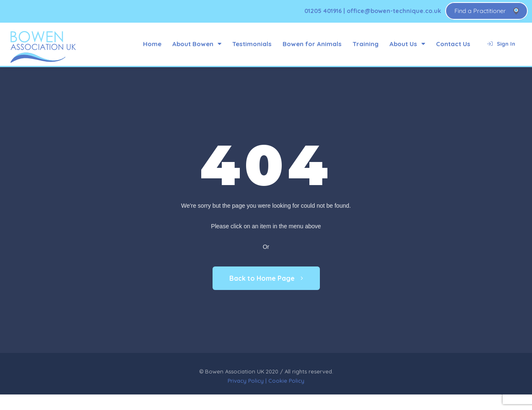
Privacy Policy (246, 381)
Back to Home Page (266, 278)
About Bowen (197, 44)
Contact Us (453, 44)
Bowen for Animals (312, 44)
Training (366, 44)
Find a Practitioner (480, 11)
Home (152, 44)
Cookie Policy (286, 381)
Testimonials (252, 44)
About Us (407, 44)
